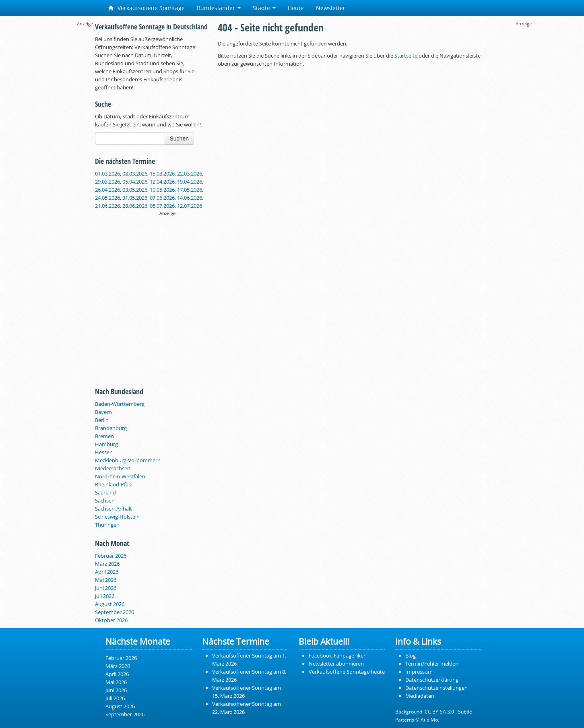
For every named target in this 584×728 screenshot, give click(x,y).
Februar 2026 (111, 556)
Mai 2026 (106, 580)
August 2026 (110, 604)
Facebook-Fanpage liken (338, 656)
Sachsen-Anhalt (113, 509)
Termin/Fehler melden (432, 664)
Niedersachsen (113, 468)
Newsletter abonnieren (336, 664)
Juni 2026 (106, 588)
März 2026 (107, 564)
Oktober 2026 (111, 620)
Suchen (179, 139)
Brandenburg (111, 428)
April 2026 (107, 572)
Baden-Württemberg (120, 404)
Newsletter (331, 8)
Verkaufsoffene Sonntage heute (347, 672)
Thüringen (107, 525)
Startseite (406, 56)
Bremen (104, 436)
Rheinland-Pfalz (113, 484)
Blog (411, 656)
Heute (296, 8)
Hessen (104, 452)
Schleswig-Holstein (117, 517)
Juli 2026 (105, 596)
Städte (264, 8)
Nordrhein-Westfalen (120, 476)
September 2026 (115, 612)
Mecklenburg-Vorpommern (128, 460)
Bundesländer (219, 8)
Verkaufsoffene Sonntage (147, 8)
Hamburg (106, 444)
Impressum (419, 672)
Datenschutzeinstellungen (436, 688)
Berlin (102, 420)
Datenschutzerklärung (432, 680)
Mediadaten (420, 696)
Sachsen (105, 500)
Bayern (103, 412)
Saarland (105, 492)
